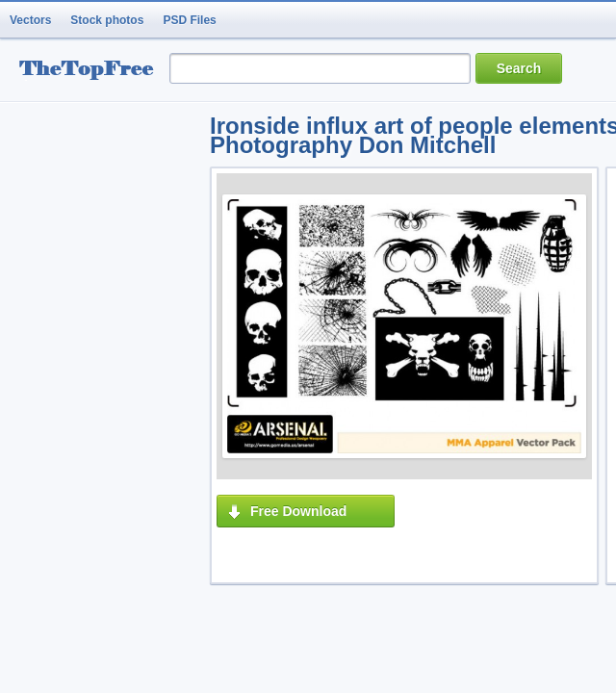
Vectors (30, 20)
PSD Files (189, 20)
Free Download (298, 511)
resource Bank (91, 71)
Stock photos (107, 20)
